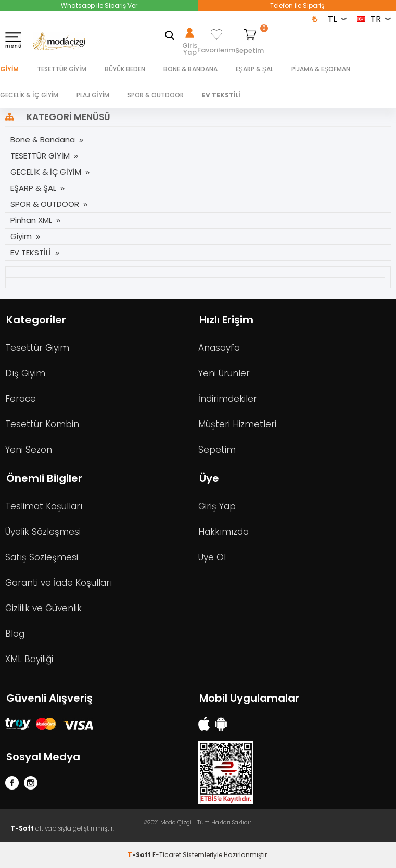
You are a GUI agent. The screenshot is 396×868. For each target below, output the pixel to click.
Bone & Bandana (43, 140)
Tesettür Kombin (42, 424)
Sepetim (217, 450)
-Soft (140, 855)
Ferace (21, 399)
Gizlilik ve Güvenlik (43, 608)
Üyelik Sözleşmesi (43, 532)
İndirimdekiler (228, 399)
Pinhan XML (31, 220)
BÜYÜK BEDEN (125, 69)
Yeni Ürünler (224, 373)
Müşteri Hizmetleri (237, 424)
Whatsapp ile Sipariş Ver (99, 5)
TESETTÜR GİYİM (62, 69)
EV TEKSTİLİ (221, 95)
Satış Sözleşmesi (42, 557)
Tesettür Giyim (37, 348)
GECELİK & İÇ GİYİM (29, 95)
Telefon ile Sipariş (297, 5)
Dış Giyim (25, 373)
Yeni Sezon (29, 450)
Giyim (9, 69)
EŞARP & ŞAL (254, 69)
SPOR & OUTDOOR (156, 95)
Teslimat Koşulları (44, 506)
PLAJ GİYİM (93, 95)
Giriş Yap (217, 506)
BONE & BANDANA (190, 69)
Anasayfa (219, 348)
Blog (15, 634)
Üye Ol (212, 557)
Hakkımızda (223, 532)
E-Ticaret (167, 855)
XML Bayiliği (29, 659)
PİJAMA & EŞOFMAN (321, 69)
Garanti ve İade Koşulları (59, 583)
